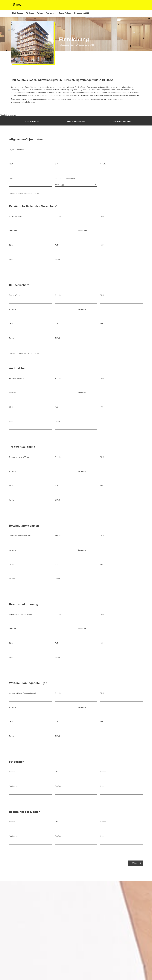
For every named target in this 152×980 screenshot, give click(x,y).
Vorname (13, 309)
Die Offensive (18, 13)
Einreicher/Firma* (16, 216)
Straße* (103, 164)
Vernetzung (51, 13)
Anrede (58, 295)
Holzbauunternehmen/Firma (20, 536)
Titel (102, 216)
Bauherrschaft (19, 285)
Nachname (82, 309)
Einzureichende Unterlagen (120, 121)
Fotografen (17, 762)
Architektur (17, 368)
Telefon (12, 338)
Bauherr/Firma (15, 295)
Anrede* (58, 216)
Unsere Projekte (65, 13)
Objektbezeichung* (17, 150)
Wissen (40, 13)
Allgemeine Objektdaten (26, 139)
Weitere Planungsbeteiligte (28, 683)
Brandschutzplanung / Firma (20, 614)
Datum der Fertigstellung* (65, 178)
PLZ (56, 324)
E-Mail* (58, 259)
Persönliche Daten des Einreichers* (33, 206)
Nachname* (82, 231)
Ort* (56, 164)
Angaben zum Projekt (76, 121)
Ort (102, 324)
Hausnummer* (15, 178)
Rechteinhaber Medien (25, 812)
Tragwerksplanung (22, 447)
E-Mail (57, 338)
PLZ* (11, 164)
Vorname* (13, 231)
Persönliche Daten (32, 121)
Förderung (30, 13)
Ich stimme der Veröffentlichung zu (24, 194)
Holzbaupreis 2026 (82, 13)
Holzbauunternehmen (24, 526)
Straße (12, 324)
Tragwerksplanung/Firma (19, 457)
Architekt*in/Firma (16, 378)
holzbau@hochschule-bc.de (24, 102)
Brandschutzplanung (24, 604)
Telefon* (12, 259)
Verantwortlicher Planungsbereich (23, 693)
